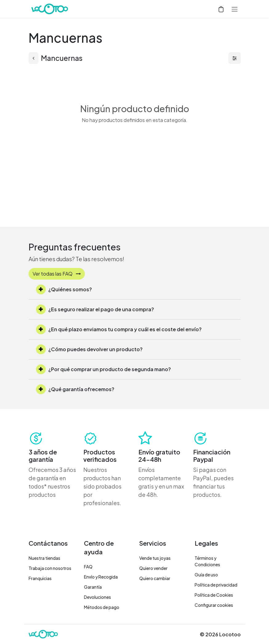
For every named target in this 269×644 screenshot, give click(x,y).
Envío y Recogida (101, 577)
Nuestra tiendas (44, 558)
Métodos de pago (102, 607)
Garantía (93, 587)
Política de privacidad (216, 585)
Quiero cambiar (155, 578)
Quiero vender (153, 568)
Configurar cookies (214, 605)
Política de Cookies (214, 595)
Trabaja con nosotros (50, 568)
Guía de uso (206, 575)
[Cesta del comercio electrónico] (221, 9)
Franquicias (40, 578)
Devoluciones (97, 597)
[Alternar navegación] (235, 9)
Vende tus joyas (155, 558)
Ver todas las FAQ (57, 274)
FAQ (88, 567)
